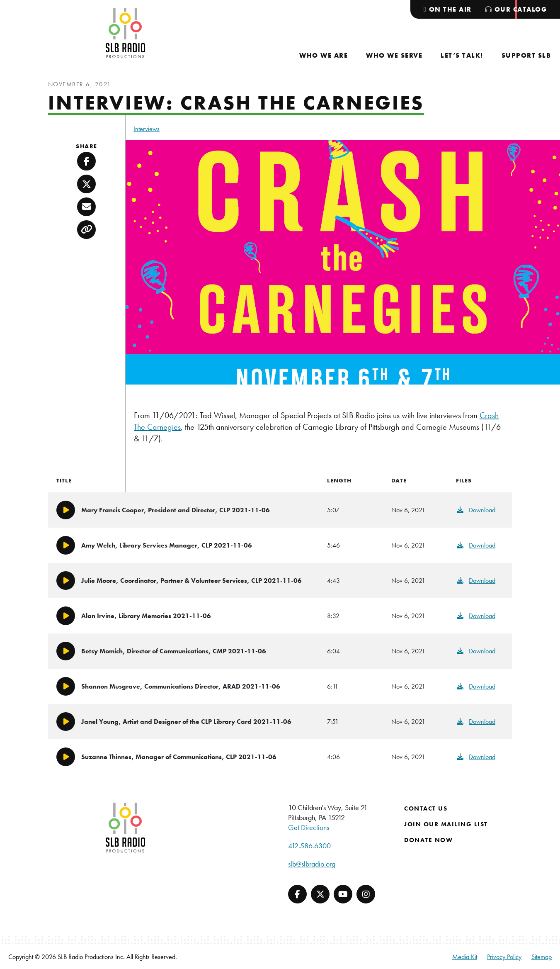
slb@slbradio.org (312, 864)
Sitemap (542, 957)
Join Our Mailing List (446, 824)
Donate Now (428, 840)
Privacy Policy (504, 957)
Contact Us (426, 808)
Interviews (147, 129)
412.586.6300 (309, 846)
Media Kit (465, 957)
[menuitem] (324, 55)
